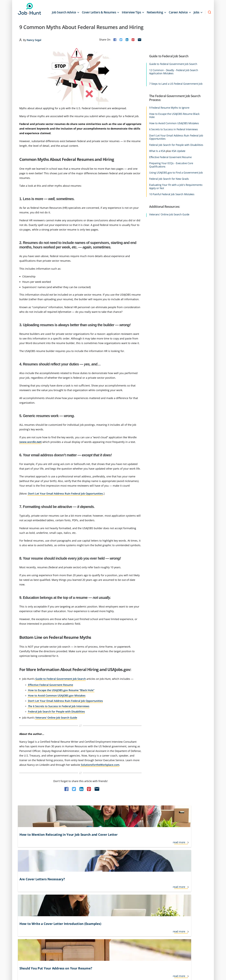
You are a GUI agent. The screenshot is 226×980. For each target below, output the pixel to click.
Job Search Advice (64, 12)
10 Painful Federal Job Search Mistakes (172, 194)
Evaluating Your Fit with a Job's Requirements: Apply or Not (176, 186)
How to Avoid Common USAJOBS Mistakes (174, 123)
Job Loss (110, 898)
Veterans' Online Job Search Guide (169, 214)
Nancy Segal (34, 40)
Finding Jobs (32, 909)
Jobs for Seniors (143, 888)
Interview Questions (116, 882)
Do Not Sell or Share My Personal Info (86, 934)
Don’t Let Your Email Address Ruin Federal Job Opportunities (65, 494)
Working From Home (172, 909)
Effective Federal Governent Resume (51, 685)
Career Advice (178, 12)
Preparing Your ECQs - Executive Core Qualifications (171, 165)
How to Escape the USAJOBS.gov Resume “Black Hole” (61, 690)
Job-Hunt (30, 9)
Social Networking (171, 893)
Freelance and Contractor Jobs (82, 882)
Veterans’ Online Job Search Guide (56, 718)
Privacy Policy (53, 934)
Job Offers (111, 904)
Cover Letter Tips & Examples (40, 904)
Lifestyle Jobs (113, 888)
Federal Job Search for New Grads (169, 179)
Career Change (34, 888)
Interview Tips (131, 12)
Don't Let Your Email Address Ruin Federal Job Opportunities (176, 137)
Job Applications (114, 893)
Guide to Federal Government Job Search (61, 679)
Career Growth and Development (43, 893)
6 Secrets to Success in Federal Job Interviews (59, 706)
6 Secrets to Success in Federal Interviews (174, 129)
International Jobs (77, 898)
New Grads (141, 893)
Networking (155, 12)
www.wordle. (31, 442)
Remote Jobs (142, 909)
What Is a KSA (157, 151)
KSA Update (179, 151)
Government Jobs (76, 888)
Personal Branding (144, 904)
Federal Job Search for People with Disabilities (56, 712)
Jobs (196, 12)
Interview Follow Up (77, 904)
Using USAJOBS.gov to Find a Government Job (176, 173)
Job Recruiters (113, 909)
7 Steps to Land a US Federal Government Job (176, 84)
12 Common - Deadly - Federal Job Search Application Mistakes (174, 72)
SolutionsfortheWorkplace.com (100, 765)
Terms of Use (34, 934)
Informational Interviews (80, 893)
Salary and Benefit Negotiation (177, 888)
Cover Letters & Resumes (99, 12)
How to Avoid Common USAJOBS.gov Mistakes (57, 696)
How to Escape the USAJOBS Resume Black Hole (174, 115)
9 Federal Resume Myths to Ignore (169, 108)
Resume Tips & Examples (174, 882)
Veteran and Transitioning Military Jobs (181, 904)
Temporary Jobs (170, 898)
